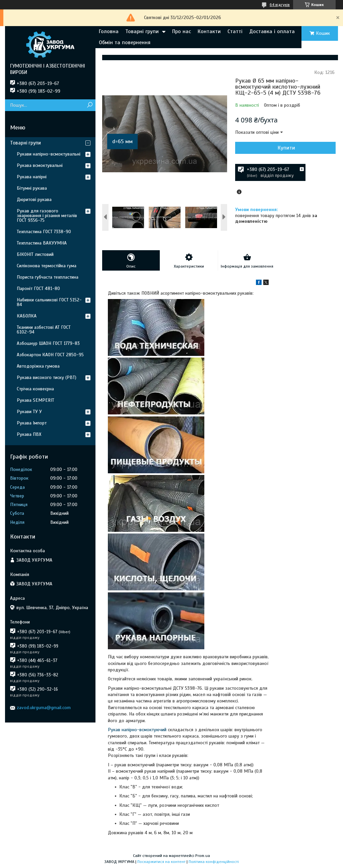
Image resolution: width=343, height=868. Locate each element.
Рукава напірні (32, 177)
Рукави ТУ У (29, 412)
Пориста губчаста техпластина (48, 277)
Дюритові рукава (34, 200)
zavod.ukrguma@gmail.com (44, 708)
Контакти (209, 31)
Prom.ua (203, 856)
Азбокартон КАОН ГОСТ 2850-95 (50, 355)
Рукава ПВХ (29, 434)
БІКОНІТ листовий (35, 254)
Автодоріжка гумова (38, 366)
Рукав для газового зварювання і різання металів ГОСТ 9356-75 (47, 216)
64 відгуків (280, 5)
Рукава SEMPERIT (36, 400)
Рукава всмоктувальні (40, 165)
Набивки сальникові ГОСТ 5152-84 (49, 302)
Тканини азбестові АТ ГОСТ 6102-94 (44, 330)
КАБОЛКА (27, 316)
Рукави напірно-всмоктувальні (49, 154)
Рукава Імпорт (32, 423)
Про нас (182, 31)
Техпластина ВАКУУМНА (42, 243)
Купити (286, 148)
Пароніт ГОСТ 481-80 (38, 288)
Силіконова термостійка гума (47, 266)
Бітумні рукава (32, 188)
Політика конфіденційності (214, 862)
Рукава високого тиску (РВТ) (47, 377)
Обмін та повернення (125, 42)
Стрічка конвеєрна (35, 389)
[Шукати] (90, 105)
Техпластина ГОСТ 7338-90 (44, 232)
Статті (235, 31)
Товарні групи (142, 31)
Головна (109, 31)
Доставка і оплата (272, 31)
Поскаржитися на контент (161, 862)
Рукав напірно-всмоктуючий (137, 730)
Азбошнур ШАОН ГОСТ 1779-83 (48, 343)
